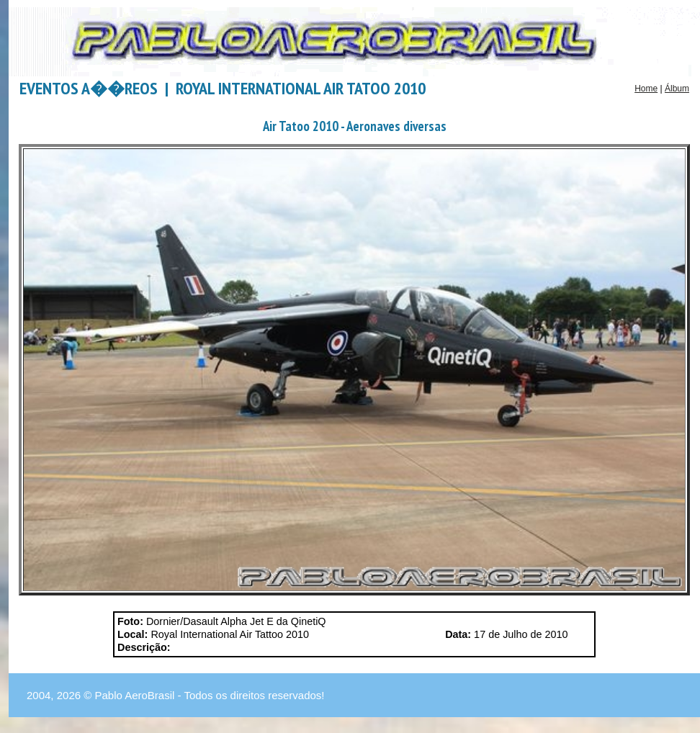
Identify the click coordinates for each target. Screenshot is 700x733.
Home (646, 89)
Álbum (677, 89)
